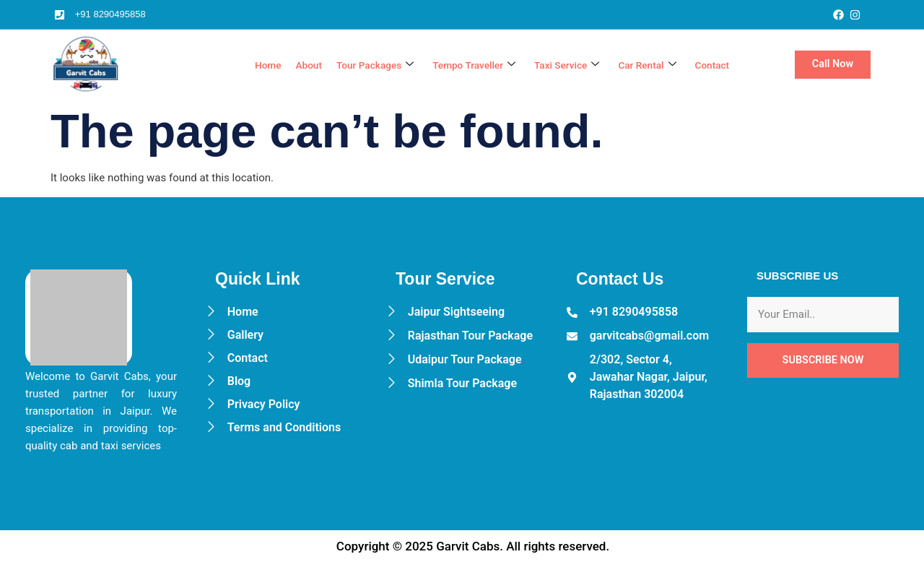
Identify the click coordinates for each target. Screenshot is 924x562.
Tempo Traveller (457, 65)
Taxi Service (556, 65)
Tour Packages (350, 65)
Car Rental (641, 65)
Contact (711, 65)
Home (236, 65)
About (279, 65)
